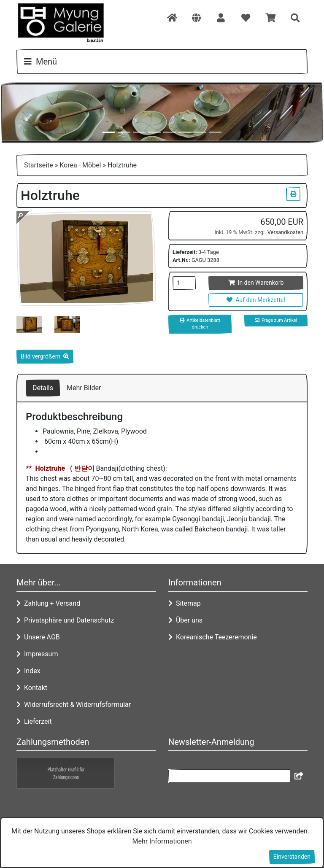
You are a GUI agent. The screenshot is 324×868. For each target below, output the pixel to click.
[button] (196, 19)
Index (28, 671)
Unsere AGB (38, 637)
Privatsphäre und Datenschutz (65, 620)
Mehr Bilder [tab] (84, 388)
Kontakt (32, 688)
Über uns (185, 620)
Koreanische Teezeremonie (213, 637)
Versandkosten (285, 232)
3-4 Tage (209, 252)
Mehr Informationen (162, 841)
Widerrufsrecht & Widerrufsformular (74, 705)
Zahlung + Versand (48, 603)
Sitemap (185, 603)
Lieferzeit (34, 721)
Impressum (37, 654)
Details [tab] (43, 388)
